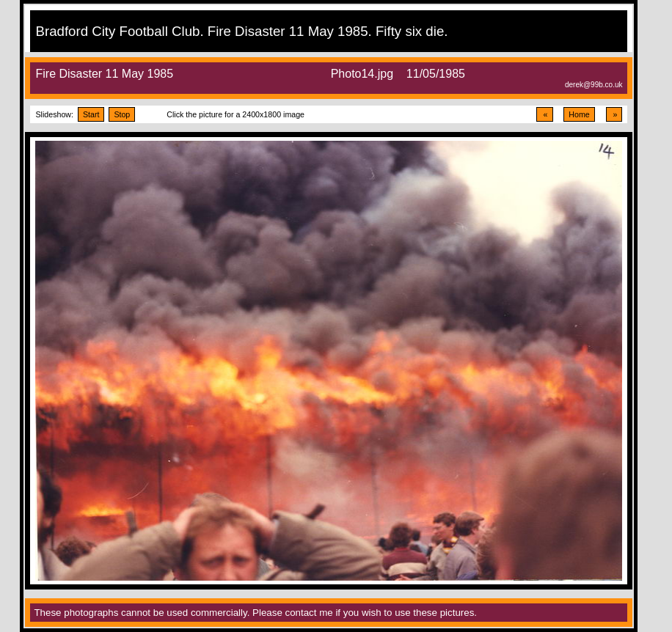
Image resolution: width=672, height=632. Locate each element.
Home (579, 114)
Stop (122, 114)
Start (91, 114)
